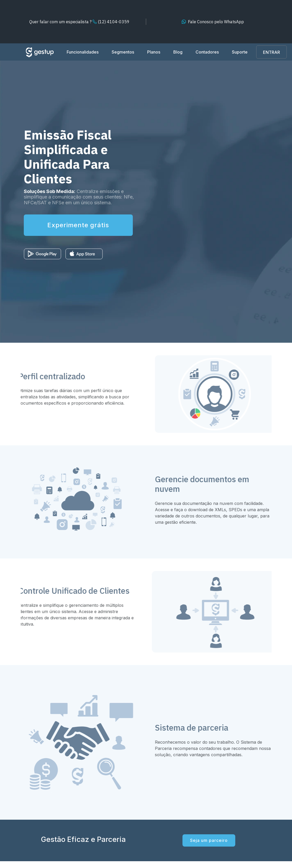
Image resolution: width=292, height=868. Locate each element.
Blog (178, 52)
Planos (154, 52)
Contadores (207, 52)
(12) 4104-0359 (79, 22)
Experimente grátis (78, 225)
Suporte (240, 52)
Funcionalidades (83, 52)
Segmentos (123, 52)
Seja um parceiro (209, 840)
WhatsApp (216, 22)
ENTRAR (271, 52)
